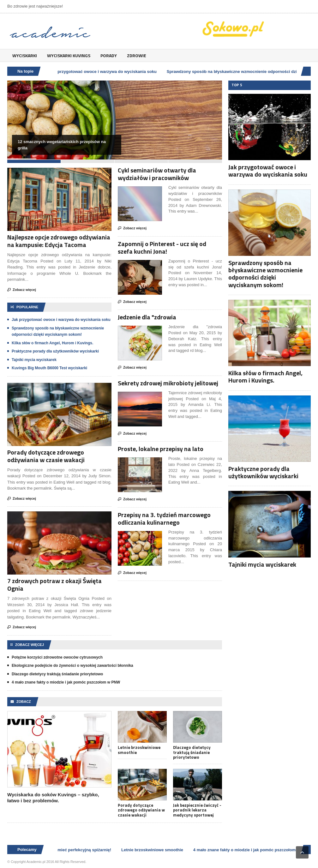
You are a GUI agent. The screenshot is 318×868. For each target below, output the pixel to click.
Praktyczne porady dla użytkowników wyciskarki (55, 351)
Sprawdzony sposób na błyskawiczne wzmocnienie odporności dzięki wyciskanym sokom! (265, 274)
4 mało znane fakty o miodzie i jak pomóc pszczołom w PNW (66, 682)
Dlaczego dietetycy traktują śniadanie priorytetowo (57, 674)
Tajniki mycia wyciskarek (34, 360)
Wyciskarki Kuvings (69, 55)
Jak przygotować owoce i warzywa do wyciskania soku (105, 72)
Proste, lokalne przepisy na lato (161, 449)
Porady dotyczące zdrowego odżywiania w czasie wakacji (46, 456)
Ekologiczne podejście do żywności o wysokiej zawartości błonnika (72, 666)
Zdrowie (137, 55)
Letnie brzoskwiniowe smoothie (139, 750)
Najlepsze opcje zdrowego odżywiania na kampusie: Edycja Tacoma (59, 241)
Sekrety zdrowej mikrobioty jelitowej (168, 383)
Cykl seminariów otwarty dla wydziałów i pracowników (157, 174)
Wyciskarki (25, 55)
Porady (109, 55)
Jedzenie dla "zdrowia (147, 317)
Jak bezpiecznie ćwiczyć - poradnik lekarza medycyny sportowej (197, 810)
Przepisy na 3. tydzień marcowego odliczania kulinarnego (164, 518)
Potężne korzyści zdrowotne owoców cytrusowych (57, 657)
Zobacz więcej (22, 290)
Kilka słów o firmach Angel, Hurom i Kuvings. (52, 343)
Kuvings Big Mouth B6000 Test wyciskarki (49, 368)
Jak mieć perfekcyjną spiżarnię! (82, 850)
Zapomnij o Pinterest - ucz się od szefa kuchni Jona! (162, 247)
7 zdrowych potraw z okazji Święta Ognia (54, 585)
